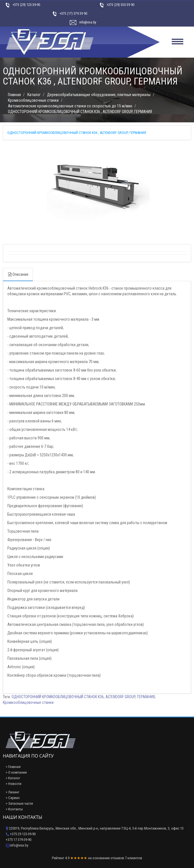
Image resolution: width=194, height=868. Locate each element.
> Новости (14, 784)
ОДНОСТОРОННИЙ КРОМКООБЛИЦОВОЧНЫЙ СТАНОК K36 (58, 697)
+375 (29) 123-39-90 (26, 5)
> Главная (13, 767)
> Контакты (14, 809)
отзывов (117, 858)
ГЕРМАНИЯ (146, 697)
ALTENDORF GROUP (120, 697)
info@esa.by (88, 22)
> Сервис (13, 798)
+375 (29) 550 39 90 (120, 5)
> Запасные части (19, 803)
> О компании (16, 772)
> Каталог (13, 778)
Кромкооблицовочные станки (28, 702)
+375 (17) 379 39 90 (73, 14)
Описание (18, 274)
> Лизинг (13, 792)
